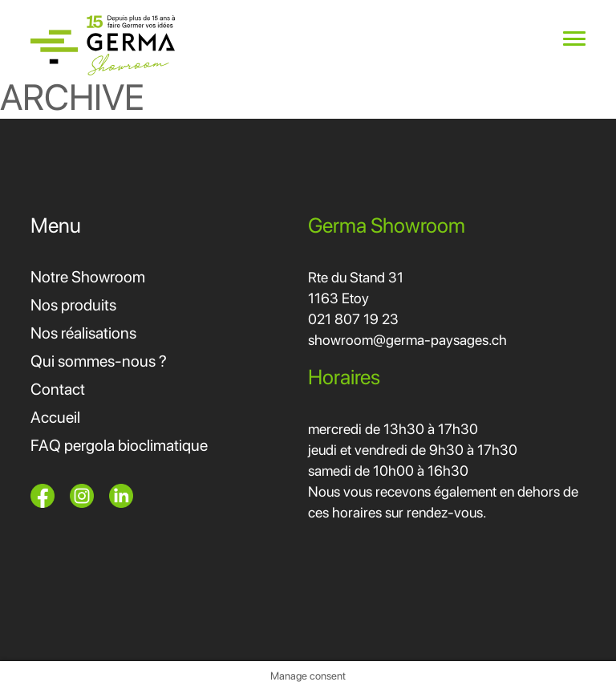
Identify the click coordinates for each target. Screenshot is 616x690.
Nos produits (73, 305)
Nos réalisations (83, 333)
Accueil (55, 417)
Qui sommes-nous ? (99, 361)
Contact (58, 389)
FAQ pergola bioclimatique (119, 445)
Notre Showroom (88, 277)
